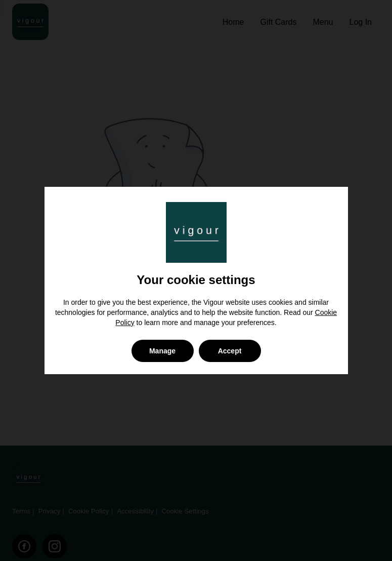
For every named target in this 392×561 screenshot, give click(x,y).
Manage (162, 351)
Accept (230, 351)
